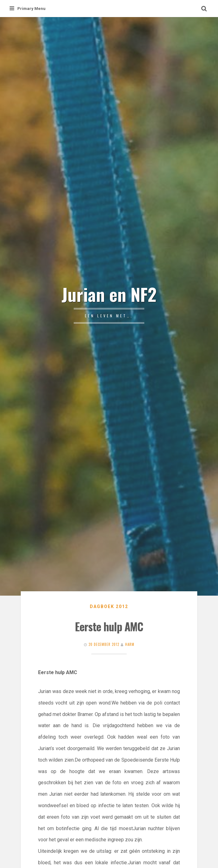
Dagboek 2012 (109, 606)
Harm (130, 644)
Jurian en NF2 (109, 294)
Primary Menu (28, 9)
